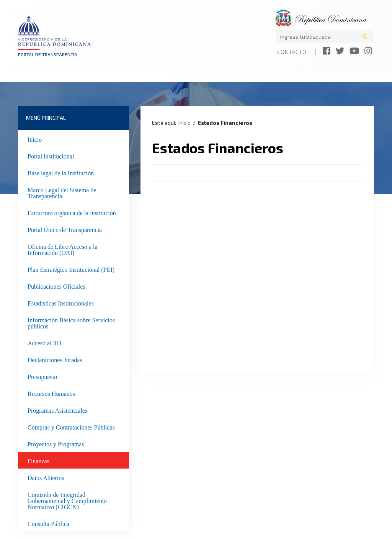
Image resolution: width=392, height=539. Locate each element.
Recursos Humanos (51, 393)
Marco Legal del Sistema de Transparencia (62, 192)
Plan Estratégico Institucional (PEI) (71, 269)
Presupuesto (42, 376)
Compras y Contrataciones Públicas (71, 426)
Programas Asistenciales (57, 410)
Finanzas (38, 460)
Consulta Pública (48, 523)
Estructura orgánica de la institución (72, 212)
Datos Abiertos (46, 477)
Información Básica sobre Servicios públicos (71, 322)
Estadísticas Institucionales (61, 302)
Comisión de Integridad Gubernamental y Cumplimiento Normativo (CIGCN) (67, 500)
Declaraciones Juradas (55, 359)
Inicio (35, 139)
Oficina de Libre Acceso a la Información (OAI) (63, 249)
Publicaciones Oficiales (56, 286)
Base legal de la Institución (61, 172)
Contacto (292, 51)
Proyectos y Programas (56, 443)
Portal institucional (51, 155)
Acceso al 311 (45, 342)
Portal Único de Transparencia (65, 229)
